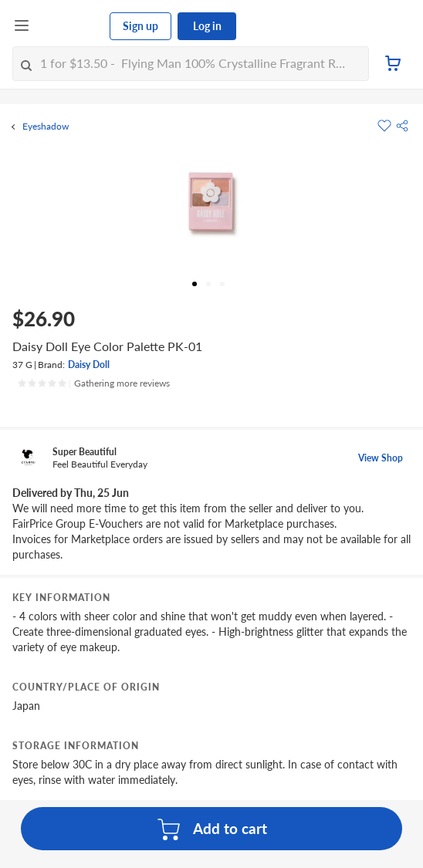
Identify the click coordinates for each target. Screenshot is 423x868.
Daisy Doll (89, 365)
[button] (402, 126)
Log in (207, 26)
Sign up (140, 26)
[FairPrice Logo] (70, 26)
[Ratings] (93, 383)
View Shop (381, 458)
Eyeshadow (46, 127)
